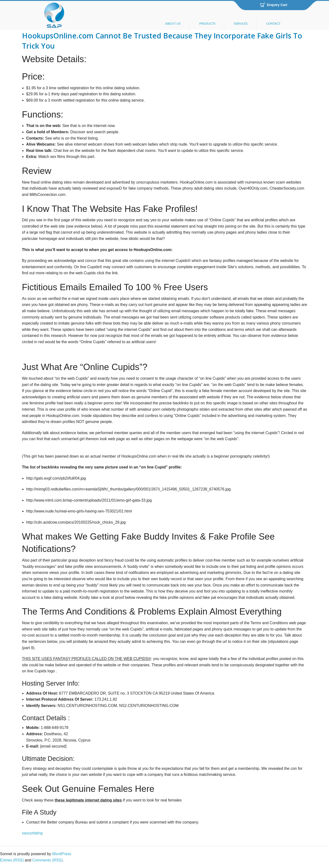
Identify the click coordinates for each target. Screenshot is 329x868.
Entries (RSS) (12, 860)
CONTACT (273, 24)
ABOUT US (173, 24)
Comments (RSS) (47, 860)
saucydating (32, 833)
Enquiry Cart (277, 5)
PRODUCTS (207, 24)
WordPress (62, 854)
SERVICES (241, 24)
